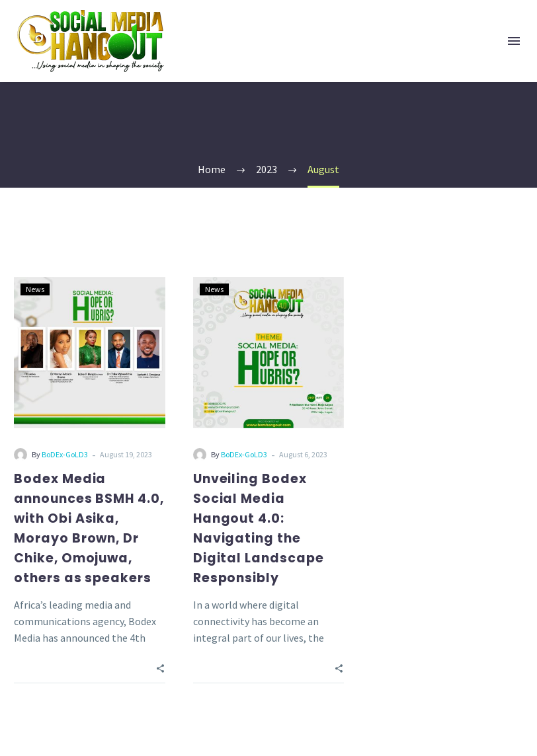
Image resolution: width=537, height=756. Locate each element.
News (35, 289)
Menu (514, 41)
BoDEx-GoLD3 (65, 454)
